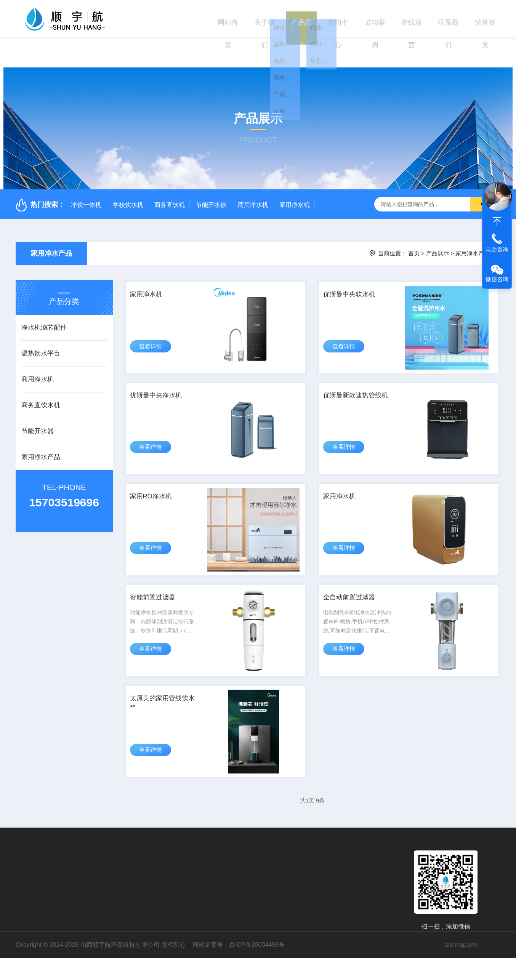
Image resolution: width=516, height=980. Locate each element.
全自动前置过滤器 (356, 602)
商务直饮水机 (41, 375)
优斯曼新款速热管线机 (356, 386)
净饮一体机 (86, 174)
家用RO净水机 (158, 491)
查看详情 (154, 331)
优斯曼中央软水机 (356, 269)
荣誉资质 (485, 19)
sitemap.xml (461, 966)
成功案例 (375, 19)
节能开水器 (211, 174)
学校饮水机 (128, 174)
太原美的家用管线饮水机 (164, 719)
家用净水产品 (51, 223)
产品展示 (301, 19)
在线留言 (412, 19)
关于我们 (264, 19)
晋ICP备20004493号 (257, 966)
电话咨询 (497, 249)
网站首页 (228, 19)
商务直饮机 (170, 174)
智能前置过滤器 (160, 602)
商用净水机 (253, 174)
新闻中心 (338, 19)
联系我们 (448, 19)
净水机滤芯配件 (44, 297)
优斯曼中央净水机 (164, 380)
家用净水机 (295, 174)
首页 (414, 223)
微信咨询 (497, 279)
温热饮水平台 (41, 323)
